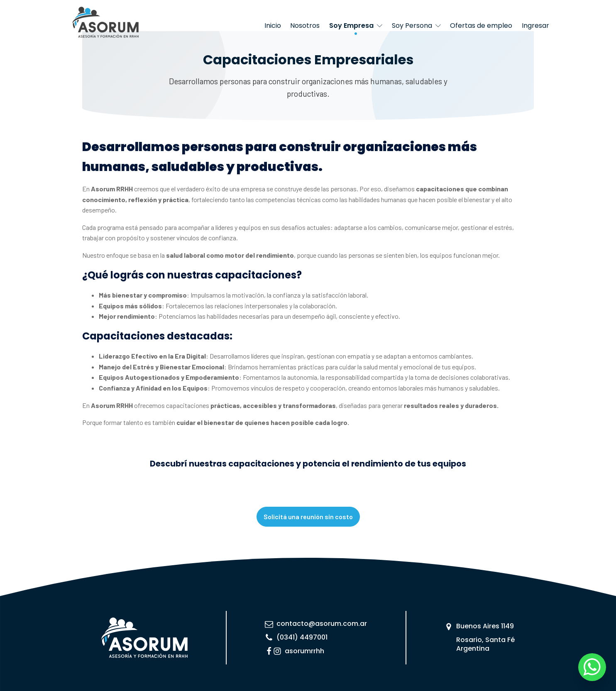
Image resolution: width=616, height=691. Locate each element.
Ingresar (535, 26)
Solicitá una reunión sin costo (308, 516)
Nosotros (305, 26)
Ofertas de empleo (481, 26)
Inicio (273, 26)
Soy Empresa (356, 26)
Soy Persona (416, 26)
